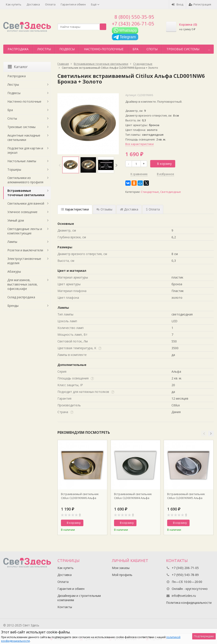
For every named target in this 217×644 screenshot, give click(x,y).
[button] (204, 434)
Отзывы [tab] (104, 209)
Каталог (18, 67)
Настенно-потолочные (104, 49)
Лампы (12, 242)
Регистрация (200, 4)
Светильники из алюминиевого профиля (25, 180)
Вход (177, 4)
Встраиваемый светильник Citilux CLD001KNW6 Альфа (80, 496)
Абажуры (14, 271)
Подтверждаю (204, 636)
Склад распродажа (21, 297)
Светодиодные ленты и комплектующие (25, 231)
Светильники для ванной (26, 203)
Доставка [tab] (129, 209)
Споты (152, 49)
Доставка (33, 4)
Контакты (65, 607)
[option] (71, 165)
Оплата (50, 4)
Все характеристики (140, 144)
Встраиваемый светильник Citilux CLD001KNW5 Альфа (186, 496)
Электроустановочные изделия (24, 261)
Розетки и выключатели (25, 250)
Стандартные (150, 192)
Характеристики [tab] (75, 209)
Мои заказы (121, 568)
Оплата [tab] (153, 209)
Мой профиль (122, 575)
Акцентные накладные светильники (24, 138)
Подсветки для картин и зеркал (25, 150)
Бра (135, 49)
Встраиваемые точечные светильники (26, 193)
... (209, 49)
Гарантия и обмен (73, 4)
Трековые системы (183, 49)
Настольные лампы (22, 161)
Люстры (44, 49)
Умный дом (16, 220)
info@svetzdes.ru (184, 596)
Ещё (95, 4)
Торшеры (14, 169)
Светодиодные (171, 192)
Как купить (14, 4)
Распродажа (18, 49)
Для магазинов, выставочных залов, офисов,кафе (23, 284)
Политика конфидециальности (189, 603)
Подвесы (67, 49)
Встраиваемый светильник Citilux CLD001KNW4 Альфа (133, 496)
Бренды (13, 306)
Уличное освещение (22, 212)
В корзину (162, 164)
